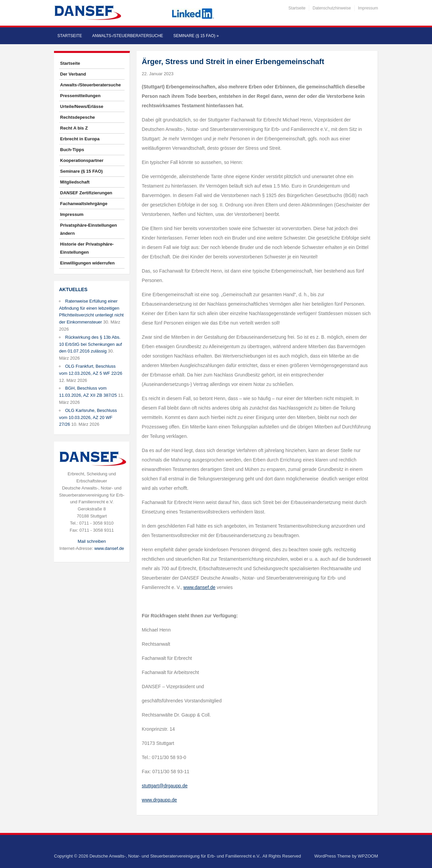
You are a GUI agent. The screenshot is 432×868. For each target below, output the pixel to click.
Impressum (368, 8)
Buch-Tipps (72, 150)
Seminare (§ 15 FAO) (196, 36)
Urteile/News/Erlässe (82, 106)
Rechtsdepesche (77, 117)
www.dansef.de (109, 548)
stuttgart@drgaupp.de (165, 786)
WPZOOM (368, 856)
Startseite (297, 8)
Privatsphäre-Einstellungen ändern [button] (88, 229)
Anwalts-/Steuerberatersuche (128, 36)
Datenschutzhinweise (332, 8)
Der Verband (73, 74)
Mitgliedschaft (75, 182)
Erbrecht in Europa (80, 139)
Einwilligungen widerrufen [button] (87, 263)
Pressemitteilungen (80, 96)
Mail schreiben (92, 541)
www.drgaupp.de (159, 800)
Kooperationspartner (82, 160)
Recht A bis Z (74, 128)
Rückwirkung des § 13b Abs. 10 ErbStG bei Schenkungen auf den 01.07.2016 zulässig (90, 344)
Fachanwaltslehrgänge (84, 204)
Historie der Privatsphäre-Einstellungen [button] (87, 248)
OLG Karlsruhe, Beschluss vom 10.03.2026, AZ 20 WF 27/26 (88, 417)
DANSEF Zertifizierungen (86, 193)
